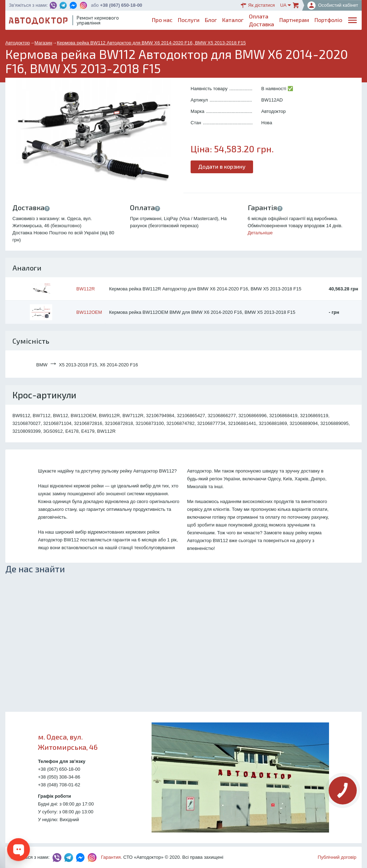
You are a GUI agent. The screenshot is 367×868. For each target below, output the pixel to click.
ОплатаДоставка (261, 20)
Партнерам (294, 20)
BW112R (86, 289)
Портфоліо (328, 20)
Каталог (233, 20)
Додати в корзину (222, 166)
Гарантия (111, 857)
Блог (211, 20)
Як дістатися (258, 5)
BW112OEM (89, 312)
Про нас (162, 20)
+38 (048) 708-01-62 (59, 785)
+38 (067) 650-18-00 (121, 5)
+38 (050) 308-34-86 (59, 777)
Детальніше (260, 233)
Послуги (189, 20)
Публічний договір (337, 857)
